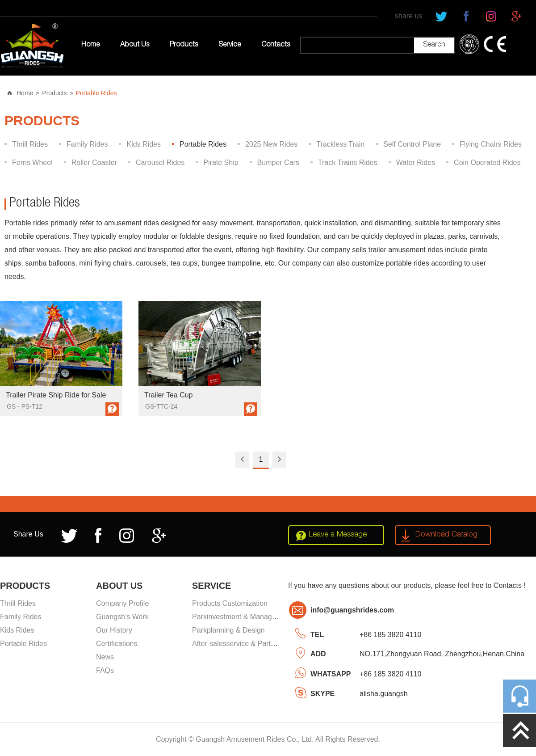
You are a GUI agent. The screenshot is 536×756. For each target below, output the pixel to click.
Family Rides (87, 144)
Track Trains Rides (348, 163)
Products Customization (230, 603)
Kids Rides (143, 144)
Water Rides (416, 163)
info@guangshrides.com (352, 610)
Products (184, 45)
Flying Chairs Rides (491, 144)
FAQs (105, 670)
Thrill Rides (30, 144)
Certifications (117, 644)
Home (90, 45)
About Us (135, 45)
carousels (151, 263)
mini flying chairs (105, 263)
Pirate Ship (221, 163)
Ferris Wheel (32, 163)
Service (230, 45)
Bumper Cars (278, 163)
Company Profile (122, 603)
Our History (114, 630)
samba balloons (50, 263)
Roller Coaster (94, 163)
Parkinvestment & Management (242, 617)
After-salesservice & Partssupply (243, 644)
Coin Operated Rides (487, 163)
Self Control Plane (412, 144)
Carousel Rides (160, 163)
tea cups (184, 263)
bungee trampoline (231, 263)
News (105, 657)
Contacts (276, 45)
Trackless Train (340, 144)
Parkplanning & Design (228, 630)
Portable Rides (96, 93)
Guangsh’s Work (122, 617)
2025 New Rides (271, 144)
